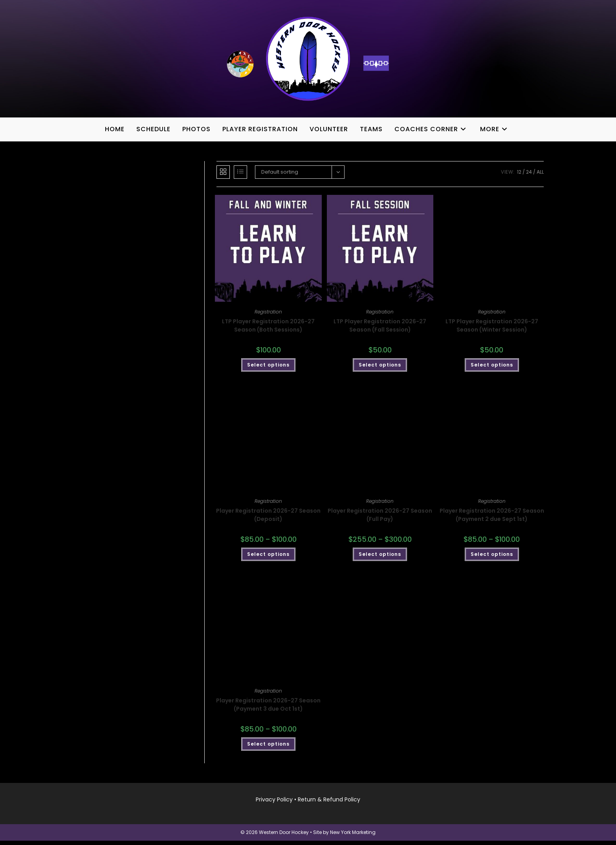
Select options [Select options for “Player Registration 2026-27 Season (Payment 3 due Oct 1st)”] (268, 748)
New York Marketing (353, 837)
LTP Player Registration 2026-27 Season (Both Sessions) (268, 330)
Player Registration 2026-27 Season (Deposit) (268, 519)
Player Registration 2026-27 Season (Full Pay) (380, 519)
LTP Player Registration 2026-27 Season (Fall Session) (380, 330)
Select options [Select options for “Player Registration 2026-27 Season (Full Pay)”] (380, 558)
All (540, 176)
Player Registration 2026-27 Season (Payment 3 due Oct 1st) (268, 708)
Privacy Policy (274, 804)
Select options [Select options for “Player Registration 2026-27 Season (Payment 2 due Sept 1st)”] (492, 558)
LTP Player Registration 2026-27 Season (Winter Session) (492, 330)
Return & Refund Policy (329, 804)
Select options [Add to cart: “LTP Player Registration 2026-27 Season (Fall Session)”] (380, 369)
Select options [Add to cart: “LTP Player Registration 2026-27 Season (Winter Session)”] (492, 369)
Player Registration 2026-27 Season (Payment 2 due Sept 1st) (492, 519)
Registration (268, 316)
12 (519, 176)
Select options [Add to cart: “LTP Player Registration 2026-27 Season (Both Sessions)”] (268, 369)
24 (529, 176)
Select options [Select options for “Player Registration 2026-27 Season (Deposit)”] (268, 558)
